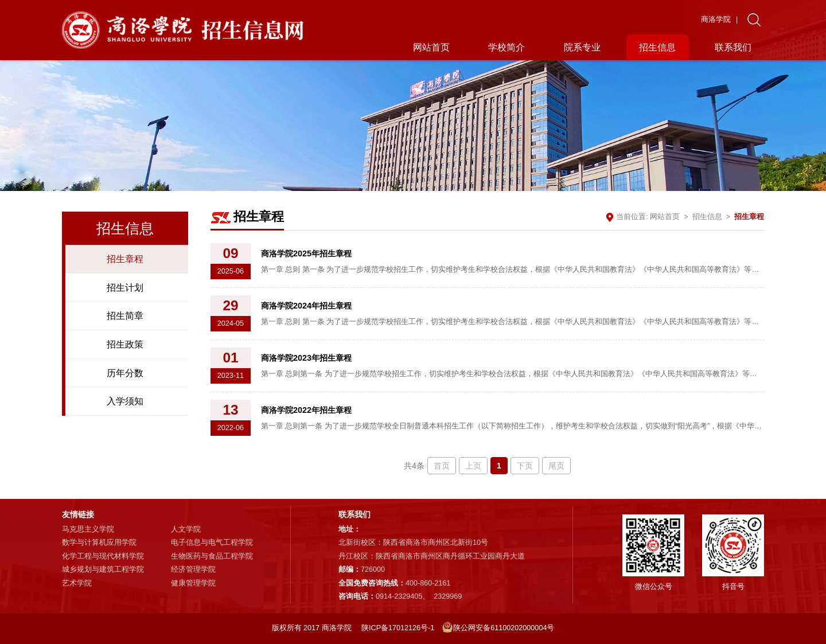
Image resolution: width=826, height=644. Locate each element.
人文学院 (186, 529)
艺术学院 (77, 583)
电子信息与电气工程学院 (212, 542)
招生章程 (125, 259)
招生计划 (125, 287)
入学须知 (125, 401)
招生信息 (657, 47)
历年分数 (125, 373)
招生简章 (125, 315)
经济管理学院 (193, 569)
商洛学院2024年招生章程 (306, 306)
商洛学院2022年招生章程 (306, 410)
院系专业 (582, 47)
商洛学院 (716, 19)
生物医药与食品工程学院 (212, 556)
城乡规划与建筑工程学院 (103, 569)
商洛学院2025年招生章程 (306, 253)
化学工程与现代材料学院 (103, 556)
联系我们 (733, 47)
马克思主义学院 (88, 529)
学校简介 (506, 47)
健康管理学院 (193, 583)
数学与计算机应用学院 (99, 542)
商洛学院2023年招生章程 (306, 358)
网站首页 (431, 47)
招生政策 (125, 344)
